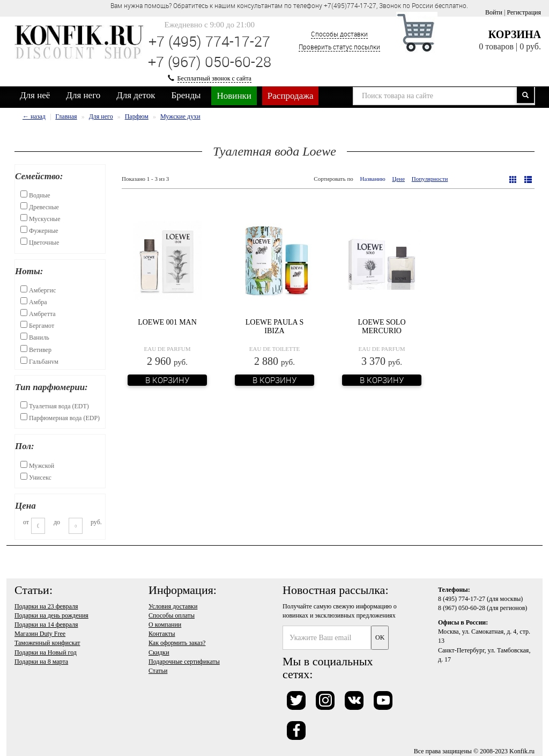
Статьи (158, 671)
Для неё (35, 95)
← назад (34, 116)
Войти (494, 12)
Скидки (159, 652)
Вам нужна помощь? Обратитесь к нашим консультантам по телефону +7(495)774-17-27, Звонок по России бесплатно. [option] (289, 5)
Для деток (136, 95)
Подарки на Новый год (46, 652)
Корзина (515, 34)
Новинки (234, 96)
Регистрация (524, 12)
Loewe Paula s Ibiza (274, 326)
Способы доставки (339, 34)
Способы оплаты (172, 615)
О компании (165, 625)
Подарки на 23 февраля (46, 606)
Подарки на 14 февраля (46, 625)
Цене (398, 179)
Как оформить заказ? (177, 643)
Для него (83, 95)
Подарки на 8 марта (41, 662)
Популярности (430, 179)
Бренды (186, 95)
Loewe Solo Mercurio (381, 326)
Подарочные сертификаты (184, 662)
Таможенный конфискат (47, 643)
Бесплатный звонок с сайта (214, 78)
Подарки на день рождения (51, 615)
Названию (373, 179)
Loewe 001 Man (167, 322)
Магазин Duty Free (40, 634)
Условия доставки (173, 606)
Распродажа (291, 96)
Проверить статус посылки (339, 47)
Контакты (162, 634)
